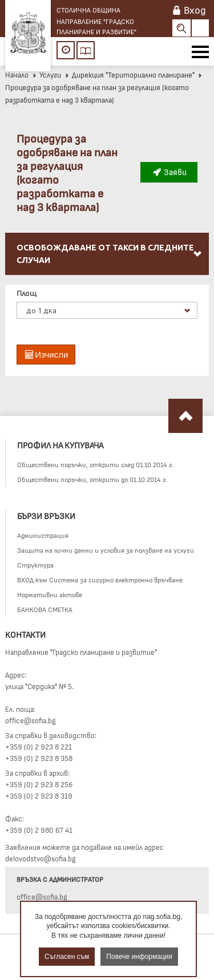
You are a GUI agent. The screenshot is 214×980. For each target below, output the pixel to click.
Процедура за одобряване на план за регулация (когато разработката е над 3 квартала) (104, 89)
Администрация (43, 535)
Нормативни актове (50, 594)
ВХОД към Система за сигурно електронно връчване (100, 580)
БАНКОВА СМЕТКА (45, 609)
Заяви (169, 172)
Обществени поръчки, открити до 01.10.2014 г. (92, 479)
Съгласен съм (67, 957)
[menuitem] (107, 254)
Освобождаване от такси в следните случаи (110, 254)
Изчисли (46, 355)
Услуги (47, 75)
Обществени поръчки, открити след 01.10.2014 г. (96, 464)
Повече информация (139, 957)
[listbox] (107, 310)
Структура (35, 565)
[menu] (107, 267)
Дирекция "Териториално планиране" (130, 75)
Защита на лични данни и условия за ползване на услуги (106, 550)
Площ (27, 293)
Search (181, 28)
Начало (17, 75)
